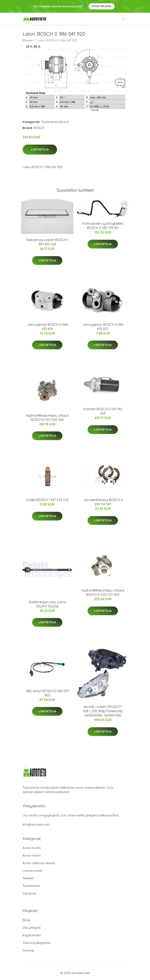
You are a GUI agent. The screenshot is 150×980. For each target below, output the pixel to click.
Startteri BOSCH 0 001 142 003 (103, 411)
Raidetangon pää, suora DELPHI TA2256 (47, 604)
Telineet (28, 878)
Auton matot (32, 855)
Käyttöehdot (32, 935)
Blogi (26, 920)
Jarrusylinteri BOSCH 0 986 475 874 (47, 327)
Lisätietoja (40, 149)
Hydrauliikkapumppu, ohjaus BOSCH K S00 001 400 (103, 592)
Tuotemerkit (50, 122)
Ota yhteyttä (32, 928)
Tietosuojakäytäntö (37, 943)
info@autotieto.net (36, 824)
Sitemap (28, 950)
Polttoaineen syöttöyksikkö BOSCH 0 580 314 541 (103, 226)
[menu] (124, 19)
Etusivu (28, 40)
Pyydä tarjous (102, 6)
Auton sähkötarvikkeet (39, 863)
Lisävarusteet (32, 871)
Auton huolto (32, 848)
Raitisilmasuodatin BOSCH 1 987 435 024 (47, 242)
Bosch (64, 122)
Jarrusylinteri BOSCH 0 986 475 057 (103, 327)
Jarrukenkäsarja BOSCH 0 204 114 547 (103, 502)
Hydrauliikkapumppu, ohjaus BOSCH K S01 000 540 (47, 418)
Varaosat (29, 893)
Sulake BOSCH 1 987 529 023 (47, 500)
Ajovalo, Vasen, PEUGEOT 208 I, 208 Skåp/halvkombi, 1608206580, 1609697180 (103, 711)
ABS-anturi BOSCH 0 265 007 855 (47, 693)
